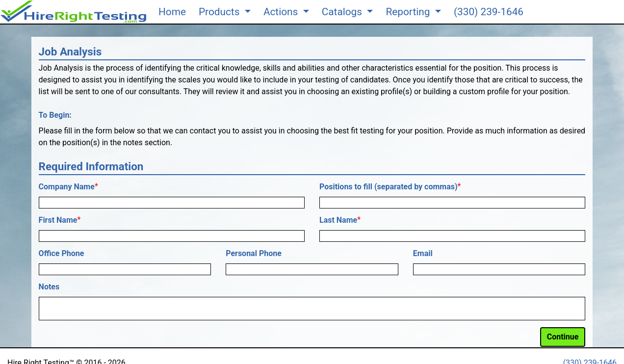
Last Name (338, 220)
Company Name (67, 187)
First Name (58, 220)
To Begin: (55, 115)
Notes (49, 287)
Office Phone (62, 253)
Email (423, 253)
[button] (74, 12)
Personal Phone (254, 253)
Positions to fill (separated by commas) (389, 187)
